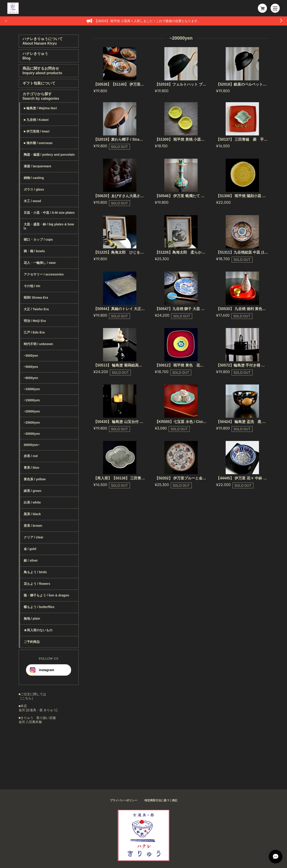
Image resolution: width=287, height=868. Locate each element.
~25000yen (32, 423)
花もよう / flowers (37, 584)
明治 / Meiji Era (35, 321)
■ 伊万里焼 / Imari (37, 131)
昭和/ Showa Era (36, 298)
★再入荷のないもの (38, 630)
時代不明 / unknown (38, 344)
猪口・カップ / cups (38, 239)
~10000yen (32, 389)
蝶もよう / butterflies (39, 607)
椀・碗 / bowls (34, 251)
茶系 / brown (33, 526)
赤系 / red (31, 456)
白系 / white (32, 502)
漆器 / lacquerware (37, 166)
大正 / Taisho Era (36, 309)
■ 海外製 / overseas (38, 143)
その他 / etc (32, 286)
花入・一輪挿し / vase (40, 263)
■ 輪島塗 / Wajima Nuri (40, 108)
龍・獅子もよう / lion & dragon (47, 595)
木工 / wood (32, 201)
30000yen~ (32, 445)
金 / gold (30, 549)
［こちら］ (27, 698)
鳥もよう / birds (35, 572)
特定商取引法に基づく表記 (161, 800)
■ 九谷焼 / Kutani (36, 120)
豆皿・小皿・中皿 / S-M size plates (49, 213)
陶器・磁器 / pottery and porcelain (49, 155)
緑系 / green (33, 491)
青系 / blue (31, 468)
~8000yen (31, 378)
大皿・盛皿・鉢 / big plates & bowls (49, 226)
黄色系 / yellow (35, 479)
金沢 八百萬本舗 (30, 722)
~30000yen (32, 434)
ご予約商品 (32, 642)
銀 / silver (31, 560)
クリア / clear (34, 537)
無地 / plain (32, 619)
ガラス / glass (34, 189)
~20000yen (32, 411)
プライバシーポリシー (124, 800)
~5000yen (31, 367)
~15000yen (32, 400)
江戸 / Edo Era (34, 332)
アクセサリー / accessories (44, 274)
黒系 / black (32, 514)
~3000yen (31, 356)
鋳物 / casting (34, 178)
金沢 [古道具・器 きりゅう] (38, 710)
